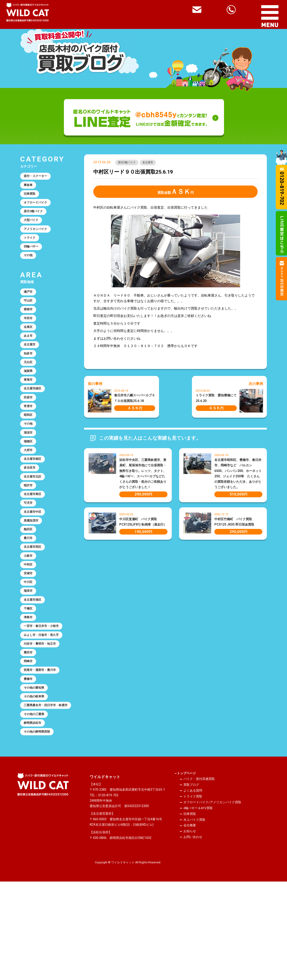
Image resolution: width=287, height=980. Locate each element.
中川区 (29, 643)
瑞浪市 (29, 653)
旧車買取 (31, 197)
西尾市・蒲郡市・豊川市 (43, 745)
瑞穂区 (29, 480)
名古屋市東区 (34, 541)
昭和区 (29, 449)
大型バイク (33, 228)
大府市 (29, 490)
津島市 (29, 684)
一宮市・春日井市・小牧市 (44, 694)
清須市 (29, 470)
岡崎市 (29, 735)
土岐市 (29, 613)
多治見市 (31, 511)
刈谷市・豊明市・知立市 (43, 715)
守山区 (29, 317)
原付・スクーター (38, 177)
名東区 (29, 347)
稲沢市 (29, 531)
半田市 (29, 337)
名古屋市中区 (34, 561)
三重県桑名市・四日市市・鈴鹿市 (46, 789)
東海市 (29, 408)
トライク (31, 248)
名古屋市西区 (34, 602)
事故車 (29, 187)
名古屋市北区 (34, 521)
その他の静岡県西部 (39, 822)
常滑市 (29, 439)
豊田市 (29, 725)
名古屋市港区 (34, 664)
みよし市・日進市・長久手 (44, 704)
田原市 (29, 429)
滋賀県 (29, 398)
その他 (29, 269)
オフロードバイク (38, 207)
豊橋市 (29, 755)
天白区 (29, 388)
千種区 (29, 674)
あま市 (29, 358)
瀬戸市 (29, 307)
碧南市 (29, 327)
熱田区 (29, 582)
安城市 (29, 633)
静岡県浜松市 (34, 812)
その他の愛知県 (36, 766)
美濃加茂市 (33, 572)
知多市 (29, 378)
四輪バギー (33, 258)
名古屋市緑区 (34, 419)
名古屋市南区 (34, 500)
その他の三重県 (36, 802)
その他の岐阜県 (36, 776)
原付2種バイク (129, 163)
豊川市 (29, 592)
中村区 (29, 623)
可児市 (29, 551)
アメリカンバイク (38, 238)
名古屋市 (153, 163)
